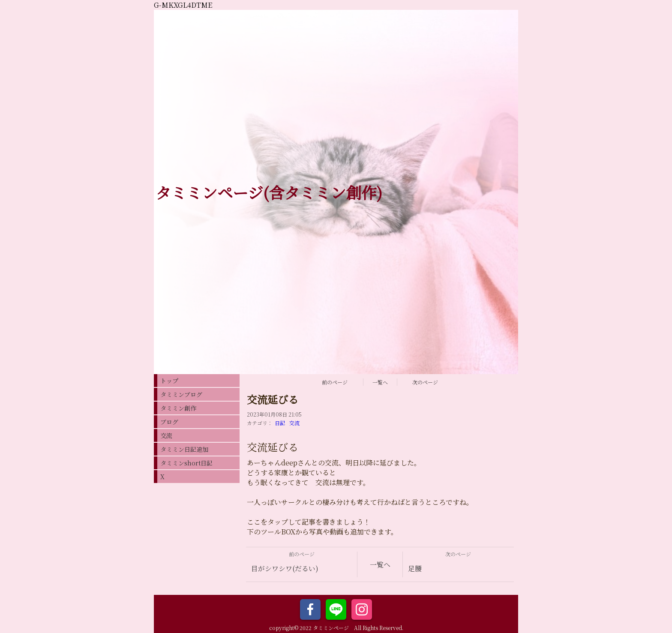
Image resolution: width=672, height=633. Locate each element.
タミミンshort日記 (186, 463)
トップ (169, 381)
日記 (280, 423)
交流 (294, 423)
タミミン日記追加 (184, 449)
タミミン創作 (178, 408)
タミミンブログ (181, 394)
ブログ (169, 422)
